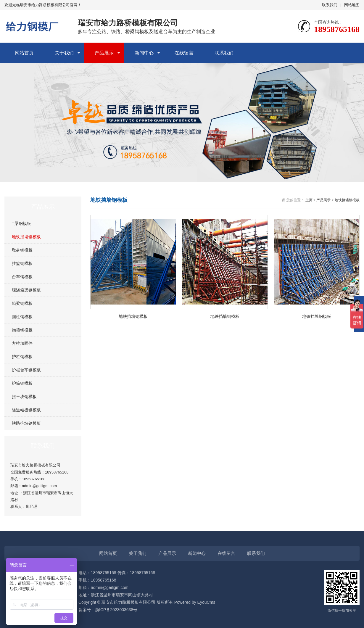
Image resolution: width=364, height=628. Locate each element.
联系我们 (330, 5)
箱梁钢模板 (22, 303)
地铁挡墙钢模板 (26, 237)
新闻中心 (144, 53)
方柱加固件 (22, 343)
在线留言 (184, 53)
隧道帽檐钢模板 (26, 410)
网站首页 (24, 53)
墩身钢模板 (22, 250)
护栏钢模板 (22, 357)
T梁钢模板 (21, 223)
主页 (309, 200)
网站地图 (352, 5)
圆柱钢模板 (22, 317)
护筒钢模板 (22, 383)
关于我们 (64, 53)
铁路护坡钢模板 (26, 423)
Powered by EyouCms (194, 602)
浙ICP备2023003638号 (116, 610)
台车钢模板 (22, 277)
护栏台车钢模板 (26, 370)
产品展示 (104, 53)
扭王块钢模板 (24, 397)
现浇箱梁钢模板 (26, 290)
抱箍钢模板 (22, 330)
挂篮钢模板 (22, 263)
